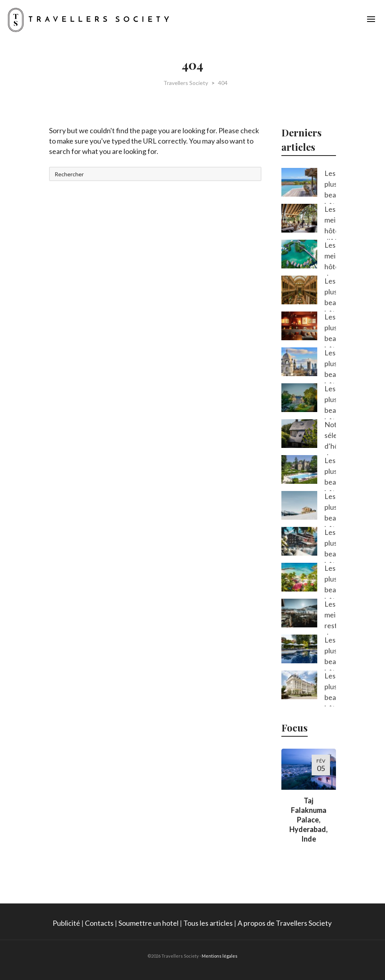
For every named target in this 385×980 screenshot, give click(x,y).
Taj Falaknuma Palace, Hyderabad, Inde (308, 820)
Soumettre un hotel (148, 923)
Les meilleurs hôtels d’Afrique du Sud (330, 236)
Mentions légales (220, 956)
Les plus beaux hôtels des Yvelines (330, 703)
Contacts (99, 923)
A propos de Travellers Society (285, 923)
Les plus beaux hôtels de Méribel (330, 559)
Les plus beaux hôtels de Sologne (330, 415)
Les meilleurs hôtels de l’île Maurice (330, 272)
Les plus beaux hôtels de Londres (330, 380)
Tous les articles (208, 923)
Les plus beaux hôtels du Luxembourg (330, 344)
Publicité (66, 923)
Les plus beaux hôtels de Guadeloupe (330, 595)
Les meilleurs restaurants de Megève (330, 625)
